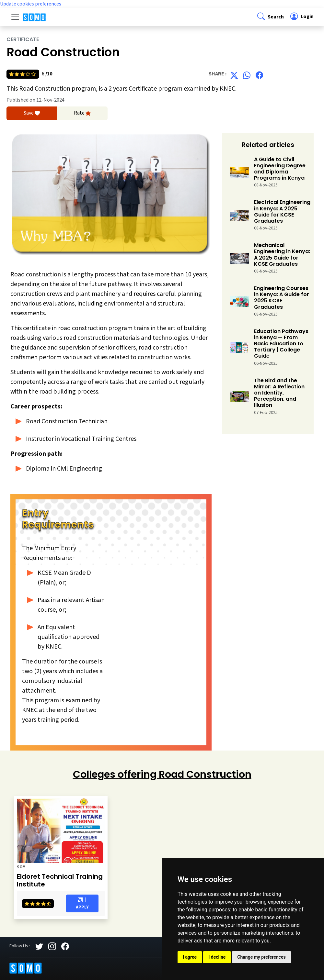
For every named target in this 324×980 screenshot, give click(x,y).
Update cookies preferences (31, 4)
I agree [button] (190, 957)
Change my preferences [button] (261, 957)
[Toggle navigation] (15, 17)
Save (32, 113)
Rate (82, 113)
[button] (270, 17)
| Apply (82, 903)
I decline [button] (217, 957)
